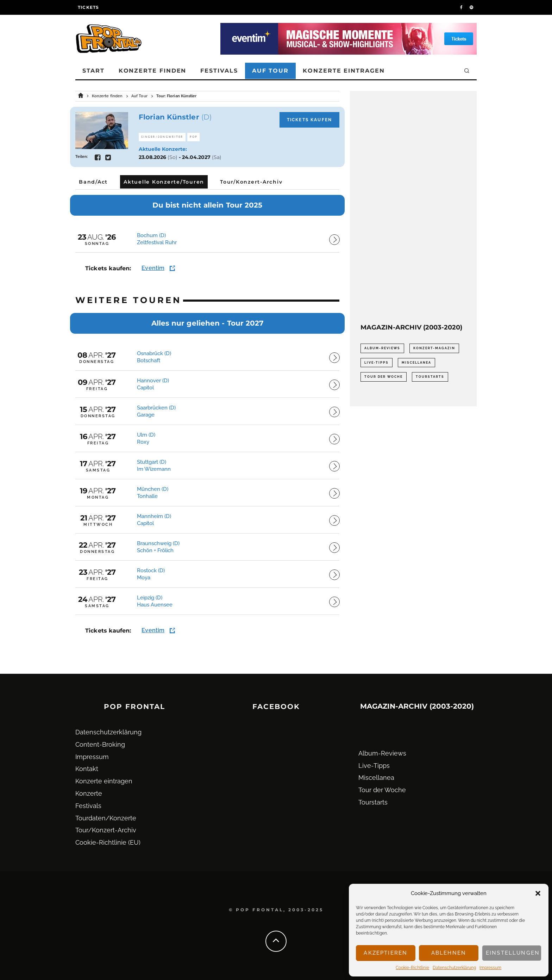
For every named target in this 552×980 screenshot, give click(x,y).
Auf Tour (270, 71)
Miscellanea (376, 778)
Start (93, 71)
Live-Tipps (374, 766)
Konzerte (89, 793)
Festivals (219, 71)
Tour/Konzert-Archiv (106, 830)
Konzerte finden (153, 71)
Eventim (153, 268)
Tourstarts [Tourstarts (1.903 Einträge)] (430, 377)
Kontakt (87, 769)
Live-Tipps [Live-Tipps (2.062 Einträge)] (377, 363)
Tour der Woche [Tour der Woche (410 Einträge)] (384, 377)
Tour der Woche (382, 790)
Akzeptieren (385, 953)
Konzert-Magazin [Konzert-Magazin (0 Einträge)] (434, 348)
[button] (538, 893)
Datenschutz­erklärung (454, 968)
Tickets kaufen (309, 120)
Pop (193, 137)
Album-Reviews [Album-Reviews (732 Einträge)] (382, 348)
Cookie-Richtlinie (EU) (108, 842)
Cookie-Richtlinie (412, 968)
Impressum (490, 968)
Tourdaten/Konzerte (106, 818)
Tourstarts (373, 802)
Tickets (88, 7)
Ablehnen (449, 953)
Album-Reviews (382, 753)
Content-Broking (100, 744)
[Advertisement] (413, 207)
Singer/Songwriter (162, 137)
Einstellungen (513, 953)
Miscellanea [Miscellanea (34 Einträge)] (416, 363)
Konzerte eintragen (344, 71)
